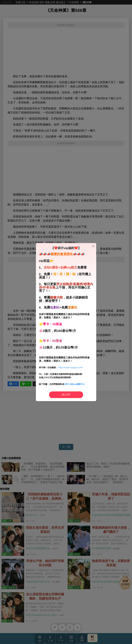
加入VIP (66, 395)
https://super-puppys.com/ (71, 367)
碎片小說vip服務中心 (75, 384)
